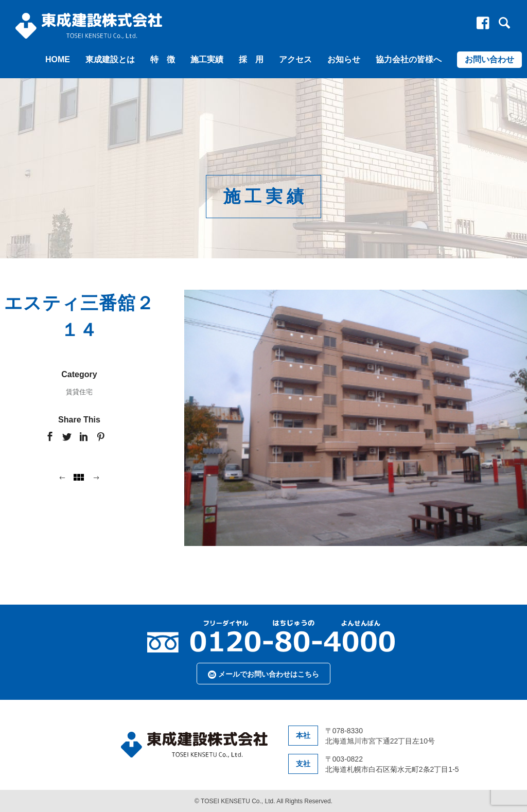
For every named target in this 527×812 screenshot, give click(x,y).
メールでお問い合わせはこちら (263, 674)
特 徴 (163, 59)
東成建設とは (110, 59)
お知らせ (344, 59)
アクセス (295, 59)
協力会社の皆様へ (409, 59)
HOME (58, 59)
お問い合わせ (489, 59)
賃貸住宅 (79, 392)
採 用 (251, 59)
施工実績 (207, 59)
